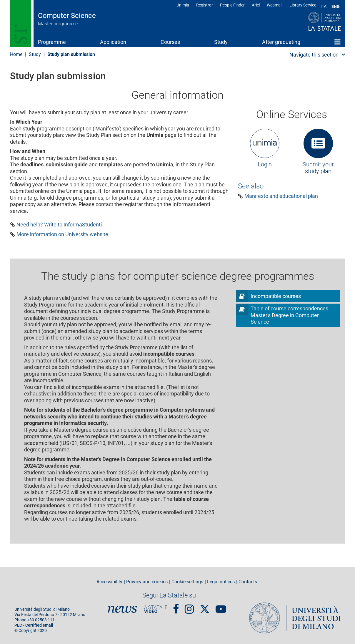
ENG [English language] (336, 6)
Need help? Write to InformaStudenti (59, 225)
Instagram (189, 607)
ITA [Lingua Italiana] (324, 6)
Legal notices (221, 582)
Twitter (205, 606)
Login (265, 164)
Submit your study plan (318, 168)
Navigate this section (314, 55)
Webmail (275, 5)
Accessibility (109, 582)
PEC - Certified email (34, 625)
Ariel (256, 5)
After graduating (281, 42)
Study (221, 42)
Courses (170, 42)
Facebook (176, 607)
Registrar (205, 5)
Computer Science (67, 16)
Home (337, 42)
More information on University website (62, 234)
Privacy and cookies (147, 582)
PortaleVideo (155, 609)
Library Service (303, 5)
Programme (52, 42)
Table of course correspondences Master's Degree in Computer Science (289, 315)
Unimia (183, 5)
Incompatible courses (276, 296)
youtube (221, 607)
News (122, 609)
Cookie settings (187, 582)
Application (113, 42)
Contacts (248, 582)
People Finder (232, 5)
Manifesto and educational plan (281, 196)
